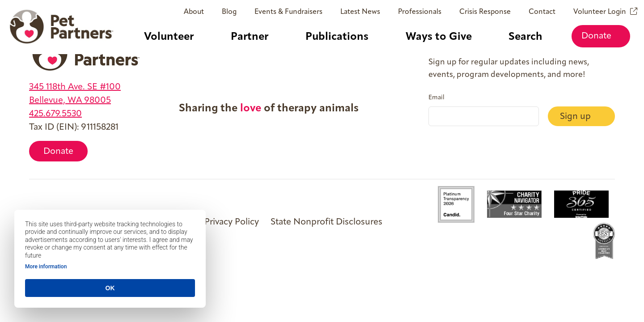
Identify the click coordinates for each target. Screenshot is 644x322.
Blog (229, 12)
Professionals (420, 12)
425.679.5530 (55, 114)
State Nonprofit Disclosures (326, 222)
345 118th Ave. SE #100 (75, 87)
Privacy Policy (232, 222)
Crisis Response (485, 12)
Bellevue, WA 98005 (70, 101)
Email (436, 98)
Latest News (360, 12)
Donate (601, 36)
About (194, 12)
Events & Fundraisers (288, 12)
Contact (542, 12)
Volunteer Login (600, 12)
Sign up (576, 117)
